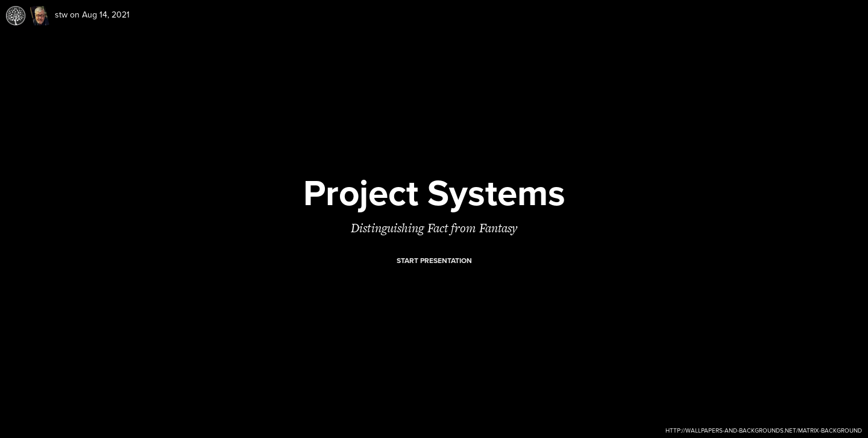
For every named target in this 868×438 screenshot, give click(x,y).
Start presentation (434, 261)
